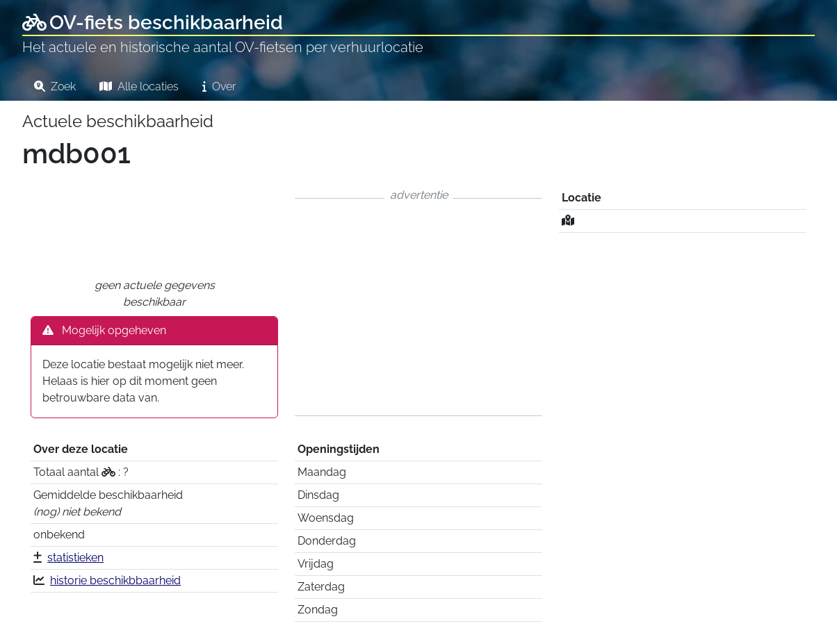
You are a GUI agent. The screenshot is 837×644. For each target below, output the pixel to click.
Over (219, 86)
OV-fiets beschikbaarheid (153, 23)
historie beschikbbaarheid (115, 580)
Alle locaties (139, 86)
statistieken (75, 558)
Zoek (55, 86)
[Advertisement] (418, 307)
